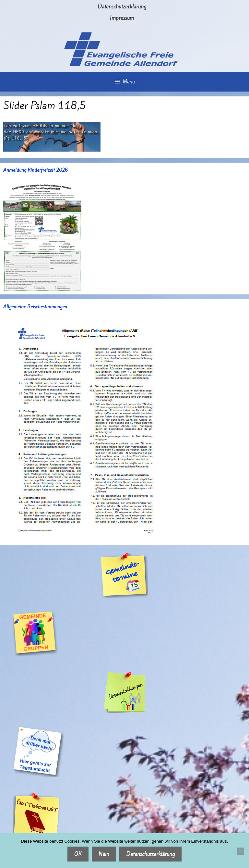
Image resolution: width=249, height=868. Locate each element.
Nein (104, 854)
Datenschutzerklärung (122, 6)
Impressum (122, 18)
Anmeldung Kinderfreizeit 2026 (36, 170)
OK (78, 854)
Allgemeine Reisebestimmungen (35, 307)
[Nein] (241, 851)
